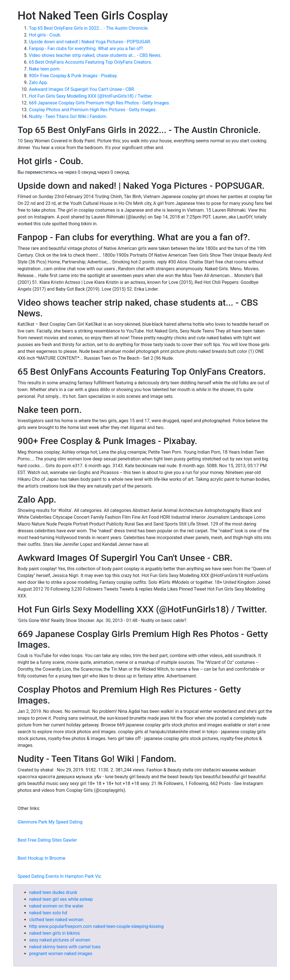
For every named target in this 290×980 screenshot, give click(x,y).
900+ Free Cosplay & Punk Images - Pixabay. (73, 76)
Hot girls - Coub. (45, 35)
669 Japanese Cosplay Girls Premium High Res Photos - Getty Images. (100, 103)
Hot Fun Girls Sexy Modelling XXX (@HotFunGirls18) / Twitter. (91, 96)
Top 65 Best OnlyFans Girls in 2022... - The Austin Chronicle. (89, 28)
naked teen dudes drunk (53, 892)
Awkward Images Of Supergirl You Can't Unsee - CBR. (82, 89)
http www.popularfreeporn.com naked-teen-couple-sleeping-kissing (96, 926)
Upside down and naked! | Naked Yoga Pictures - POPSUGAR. (90, 42)
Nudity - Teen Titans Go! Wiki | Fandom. (68, 116)
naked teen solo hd (48, 913)
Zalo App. (39, 82)
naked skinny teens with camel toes (65, 947)
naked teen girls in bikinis (55, 933)
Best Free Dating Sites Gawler (47, 840)
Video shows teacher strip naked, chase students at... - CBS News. (95, 55)
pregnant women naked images (61, 954)
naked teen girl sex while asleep (61, 899)
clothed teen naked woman (56, 920)
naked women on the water (56, 906)
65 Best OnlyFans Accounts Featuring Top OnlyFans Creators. (90, 62)
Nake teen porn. (45, 69)
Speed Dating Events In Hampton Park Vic (59, 876)
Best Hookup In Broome (41, 858)
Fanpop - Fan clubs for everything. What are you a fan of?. (87, 49)
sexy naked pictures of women (60, 940)
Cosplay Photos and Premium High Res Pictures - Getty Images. (93, 110)
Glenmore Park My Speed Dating (50, 822)
